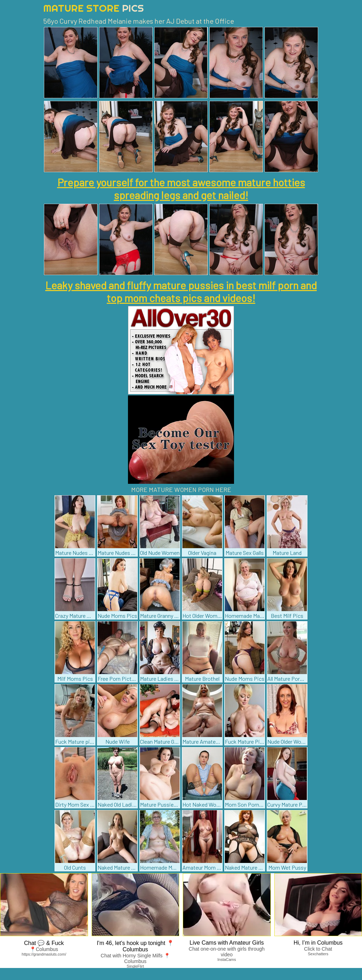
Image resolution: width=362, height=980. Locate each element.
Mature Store (94, 8)
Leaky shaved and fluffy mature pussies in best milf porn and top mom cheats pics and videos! (181, 291)
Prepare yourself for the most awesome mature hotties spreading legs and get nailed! (181, 189)
